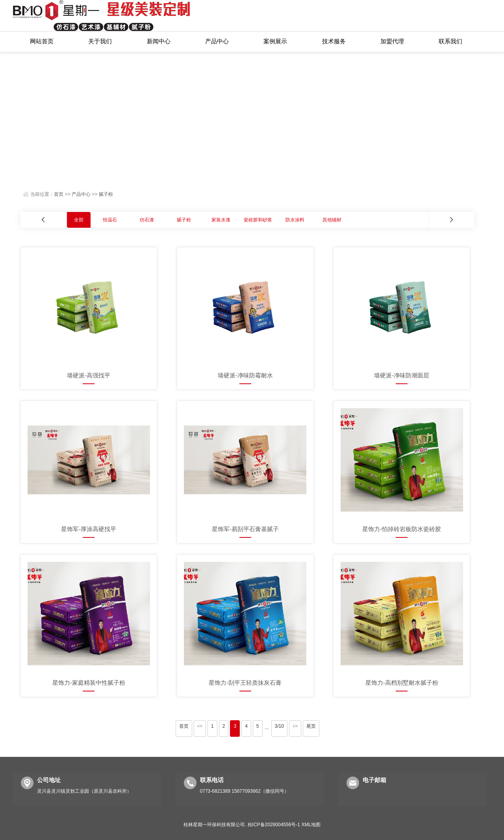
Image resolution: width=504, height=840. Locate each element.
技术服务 (334, 41)
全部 (79, 220)
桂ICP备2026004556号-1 (274, 825)
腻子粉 (106, 194)
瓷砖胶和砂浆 (258, 220)
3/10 (279, 726)
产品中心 (217, 41)
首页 (59, 194)
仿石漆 (147, 220)
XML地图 (311, 825)
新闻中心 (159, 41)
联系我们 (450, 41)
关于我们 (100, 41)
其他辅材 (332, 220)
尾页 (311, 726)
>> (295, 726)
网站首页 (42, 41)
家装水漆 (221, 220)
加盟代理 (392, 41)
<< (200, 726)
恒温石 (110, 220)
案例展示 (275, 41)
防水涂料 (295, 220)
